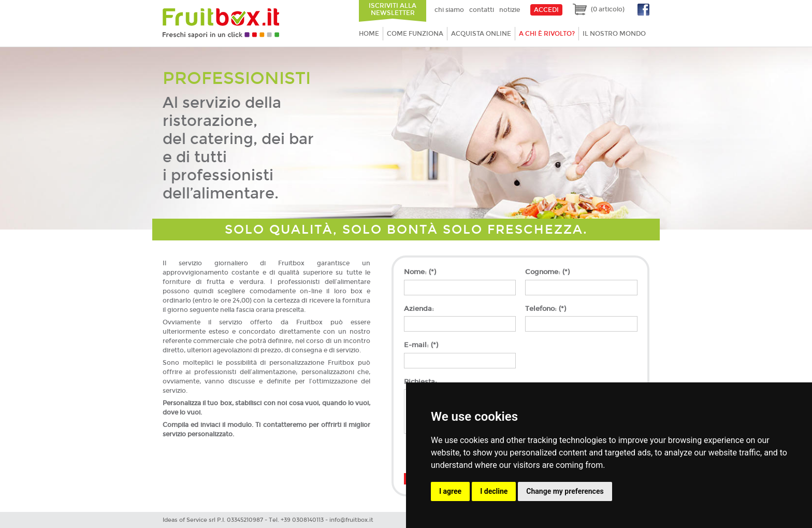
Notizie (510, 10)
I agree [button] (450, 491)
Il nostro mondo (614, 34)
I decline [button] (494, 491)
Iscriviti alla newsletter (393, 9)
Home (369, 34)
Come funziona (415, 34)
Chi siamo (449, 10)
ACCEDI (546, 10)
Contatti (482, 10)
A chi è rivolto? (547, 34)
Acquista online (481, 34)
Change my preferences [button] (565, 491)
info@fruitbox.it (351, 520)
